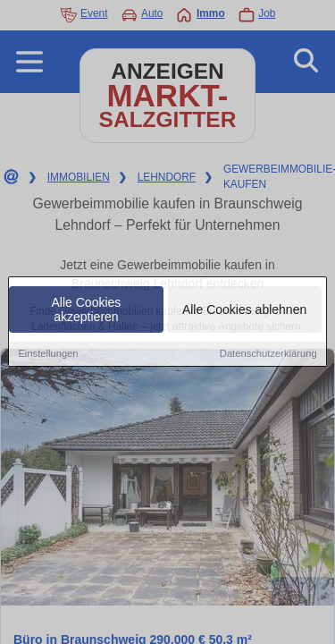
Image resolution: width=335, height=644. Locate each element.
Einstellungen (48, 354)
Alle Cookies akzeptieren (87, 310)
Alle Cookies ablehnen (244, 310)
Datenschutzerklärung (268, 354)
